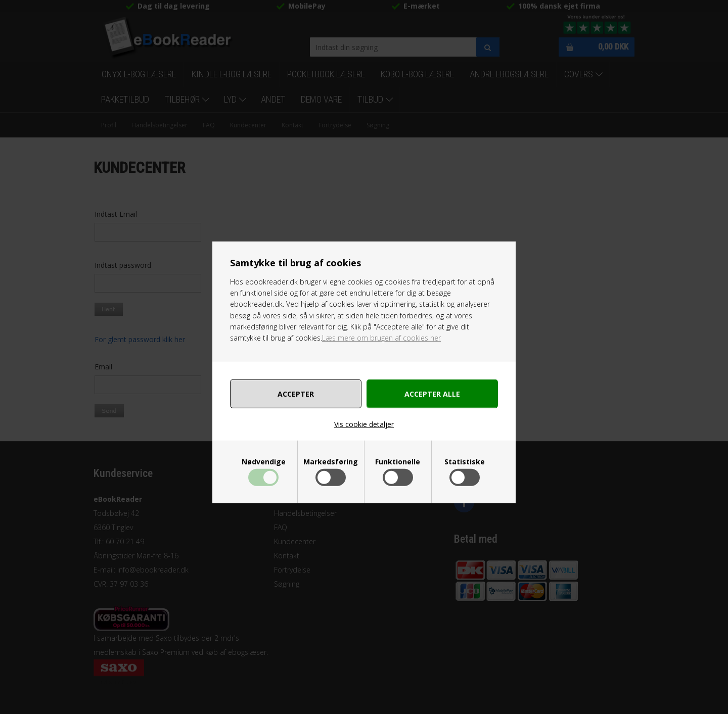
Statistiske (465, 462)
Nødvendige (264, 462)
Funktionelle (398, 462)
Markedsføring (331, 462)
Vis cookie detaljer (364, 424)
